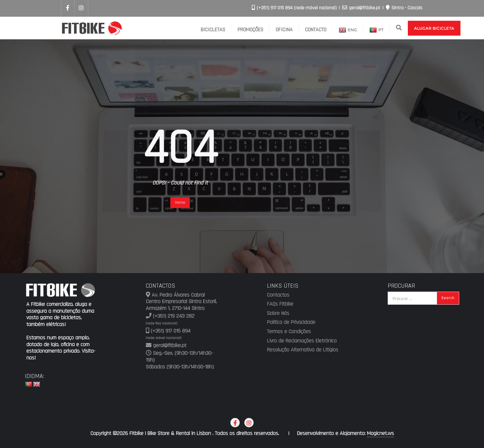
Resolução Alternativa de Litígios (303, 350)
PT (377, 30)
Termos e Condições (289, 332)
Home (180, 202)
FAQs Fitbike (280, 304)
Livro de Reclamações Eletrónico (302, 341)
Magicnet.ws (380, 433)
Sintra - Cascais (404, 8)
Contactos (278, 295)
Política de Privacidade (291, 322)
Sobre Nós (278, 313)
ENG (348, 30)
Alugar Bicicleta (434, 28)
